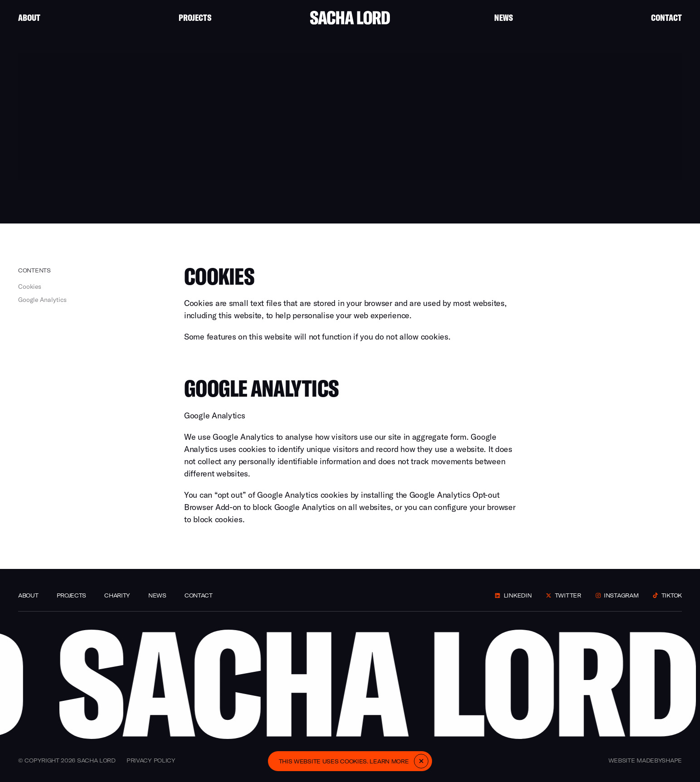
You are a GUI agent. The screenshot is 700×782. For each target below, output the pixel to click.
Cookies (30, 287)
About (29, 17)
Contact (666, 17)
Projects (195, 17)
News (503, 17)
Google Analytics (42, 300)
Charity (117, 595)
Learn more (389, 761)
